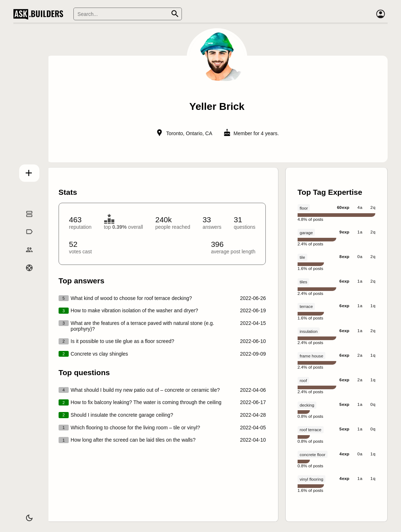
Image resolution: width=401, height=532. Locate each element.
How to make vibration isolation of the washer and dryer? (134, 310)
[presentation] (217, 275)
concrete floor (313, 454)
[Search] (128, 14)
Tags (26, 240)
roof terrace (311, 430)
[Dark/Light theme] (26, 515)
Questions (26, 222)
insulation (309, 331)
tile (302, 257)
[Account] (380, 14)
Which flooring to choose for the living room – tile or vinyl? (135, 428)
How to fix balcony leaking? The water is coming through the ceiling (146, 402)
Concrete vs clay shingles (99, 354)
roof (303, 380)
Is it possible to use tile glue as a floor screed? (122, 341)
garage (306, 233)
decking (307, 405)
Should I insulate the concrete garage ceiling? (122, 415)
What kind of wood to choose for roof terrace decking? (131, 298)
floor (304, 208)
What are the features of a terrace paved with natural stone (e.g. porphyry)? (142, 326)
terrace (306, 306)
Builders (26, 258)
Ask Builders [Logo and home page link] (40, 14)
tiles (304, 282)
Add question (26, 172)
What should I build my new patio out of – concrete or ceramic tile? (145, 390)
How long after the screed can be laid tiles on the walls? (133, 440)
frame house (312, 356)
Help (26, 276)
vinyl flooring (312, 479)
